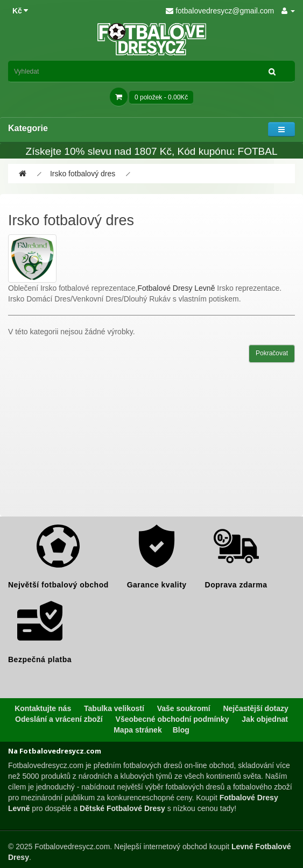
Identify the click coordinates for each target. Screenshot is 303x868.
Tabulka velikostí (114, 708)
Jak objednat (265, 719)
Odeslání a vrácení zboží (59, 719)
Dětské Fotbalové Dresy (122, 808)
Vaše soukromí (184, 708)
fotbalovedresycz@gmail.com (220, 11)
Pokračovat (272, 353)
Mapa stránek (138, 730)
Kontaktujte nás (43, 708)
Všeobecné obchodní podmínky (172, 719)
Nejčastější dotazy (255, 708)
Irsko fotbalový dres (83, 174)
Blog (181, 730)
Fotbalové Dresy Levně (176, 288)
